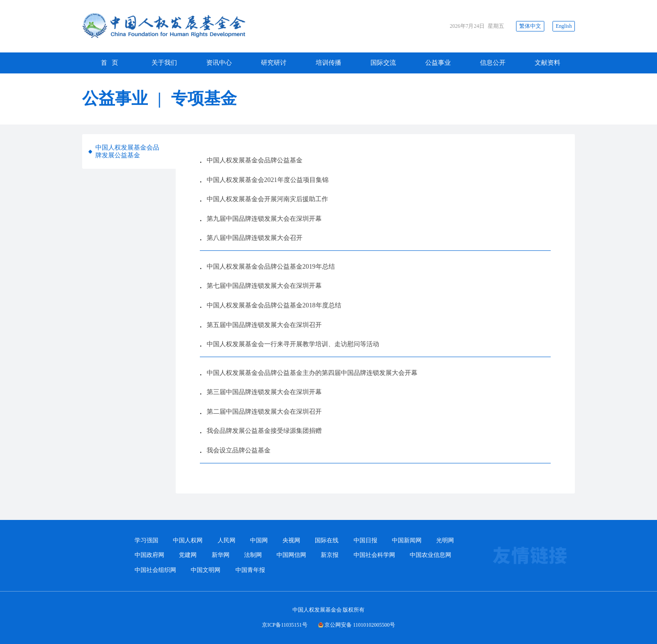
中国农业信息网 (430, 555)
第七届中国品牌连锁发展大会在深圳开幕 (264, 286)
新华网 (221, 555)
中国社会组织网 (155, 570)
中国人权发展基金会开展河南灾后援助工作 (267, 199)
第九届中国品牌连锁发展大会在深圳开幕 (264, 218)
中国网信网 (291, 555)
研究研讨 (274, 63)
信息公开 (493, 63)
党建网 (188, 555)
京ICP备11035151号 (285, 625)
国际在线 (327, 540)
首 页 (109, 63)
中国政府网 (149, 555)
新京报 (330, 555)
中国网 (259, 540)
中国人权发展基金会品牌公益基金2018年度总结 (274, 305)
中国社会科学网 (374, 555)
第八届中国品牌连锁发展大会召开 (255, 238)
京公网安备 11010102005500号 (360, 625)
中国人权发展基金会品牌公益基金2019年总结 (271, 266)
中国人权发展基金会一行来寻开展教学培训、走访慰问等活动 (293, 344)
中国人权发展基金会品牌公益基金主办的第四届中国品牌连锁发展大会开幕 (312, 373)
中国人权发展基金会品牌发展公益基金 (127, 151)
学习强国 (146, 540)
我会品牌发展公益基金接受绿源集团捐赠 (264, 431)
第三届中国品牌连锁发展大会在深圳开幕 (264, 392)
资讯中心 (219, 63)
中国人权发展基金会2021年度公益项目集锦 (268, 180)
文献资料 (547, 63)
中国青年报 (250, 570)
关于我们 (164, 63)
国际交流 (383, 63)
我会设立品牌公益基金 (239, 450)
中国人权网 (188, 540)
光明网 (445, 540)
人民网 (227, 540)
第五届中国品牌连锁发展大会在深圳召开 (264, 325)
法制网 (253, 555)
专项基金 (204, 99)
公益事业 (438, 63)
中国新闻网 (407, 540)
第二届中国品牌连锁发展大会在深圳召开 (264, 411)
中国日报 (365, 540)
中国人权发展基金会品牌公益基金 (255, 160)
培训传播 (328, 63)
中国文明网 (206, 570)
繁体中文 (530, 26)
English (564, 26)
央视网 (291, 540)
